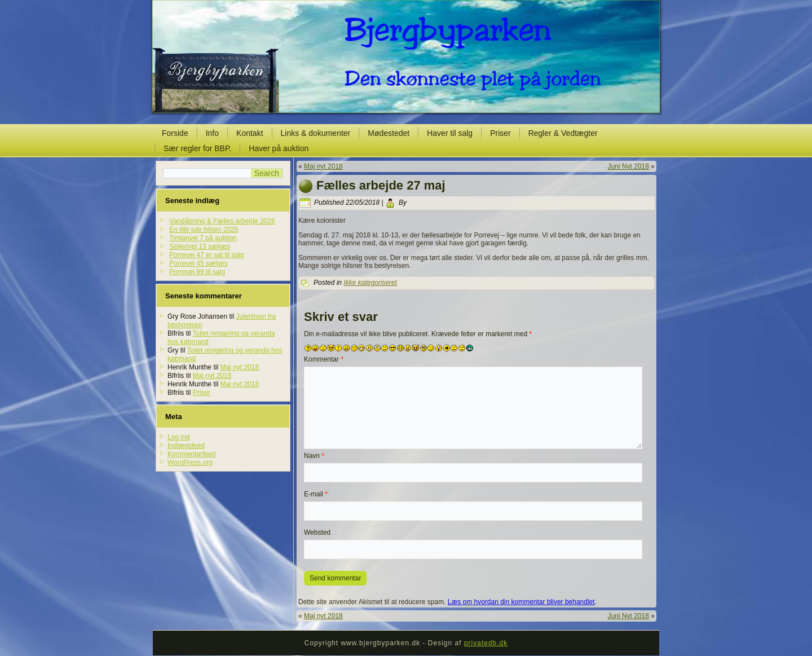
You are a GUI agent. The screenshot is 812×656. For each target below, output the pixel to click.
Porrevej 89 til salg (197, 272)
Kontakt (250, 133)
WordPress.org (190, 463)
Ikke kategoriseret (370, 283)
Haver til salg (450, 133)
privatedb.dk (486, 643)
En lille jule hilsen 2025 (204, 230)
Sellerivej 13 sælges (199, 246)
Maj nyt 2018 (239, 367)
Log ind (178, 437)
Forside (175, 133)
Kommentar (324, 359)
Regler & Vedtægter (563, 133)
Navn (314, 456)
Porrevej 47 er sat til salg (206, 255)
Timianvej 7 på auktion (203, 238)
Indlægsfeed (186, 446)
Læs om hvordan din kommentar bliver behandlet (521, 602)
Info (212, 133)
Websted (317, 532)
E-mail (316, 494)
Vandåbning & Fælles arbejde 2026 (222, 221)
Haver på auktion (279, 148)
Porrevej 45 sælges (198, 263)
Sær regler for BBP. (197, 148)
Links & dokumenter (316, 133)
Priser (500, 133)
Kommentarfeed (191, 454)
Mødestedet (389, 133)
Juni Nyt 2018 (628, 166)
